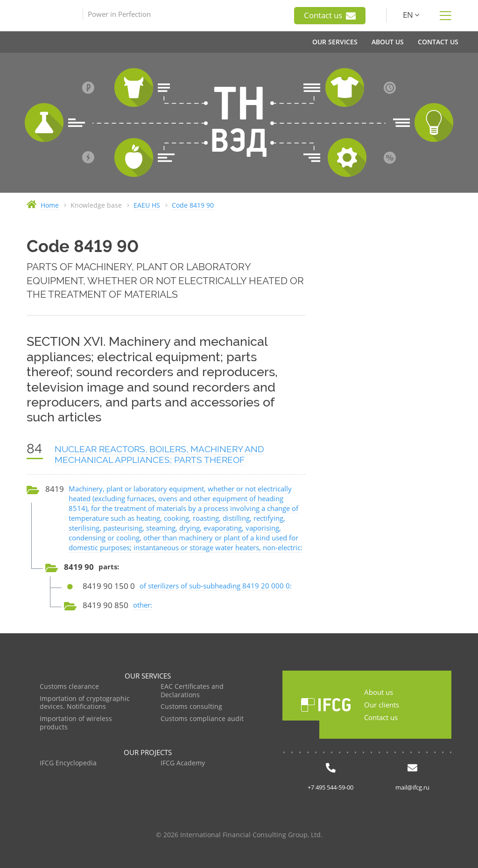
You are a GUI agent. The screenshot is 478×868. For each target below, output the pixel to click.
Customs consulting (191, 707)
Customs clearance (69, 687)
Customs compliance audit (202, 719)
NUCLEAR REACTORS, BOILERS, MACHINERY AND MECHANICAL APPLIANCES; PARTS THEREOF (159, 454)
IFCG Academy (183, 763)
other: (143, 605)
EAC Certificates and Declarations (192, 691)
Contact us (330, 15)
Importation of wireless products (76, 723)
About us (379, 692)
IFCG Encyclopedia (68, 763)
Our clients (382, 705)
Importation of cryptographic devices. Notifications (85, 703)
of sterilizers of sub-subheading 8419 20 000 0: (216, 586)
